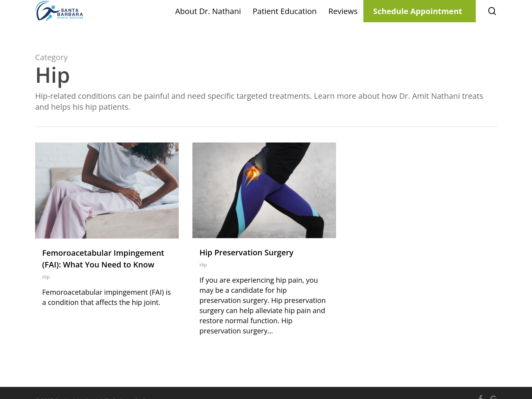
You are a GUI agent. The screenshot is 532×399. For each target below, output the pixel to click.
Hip (46, 277)
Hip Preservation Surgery (246, 252)
